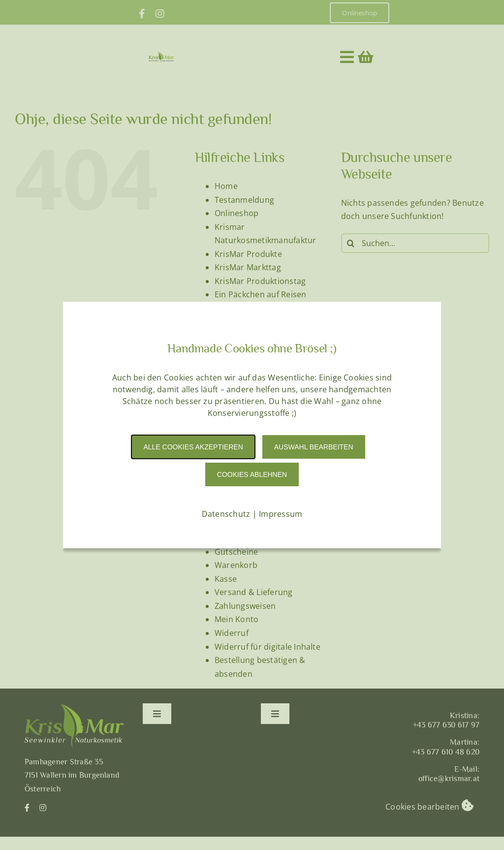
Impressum (281, 514)
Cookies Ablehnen (252, 474)
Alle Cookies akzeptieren (193, 447)
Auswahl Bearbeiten (314, 447)
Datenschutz (226, 514)
